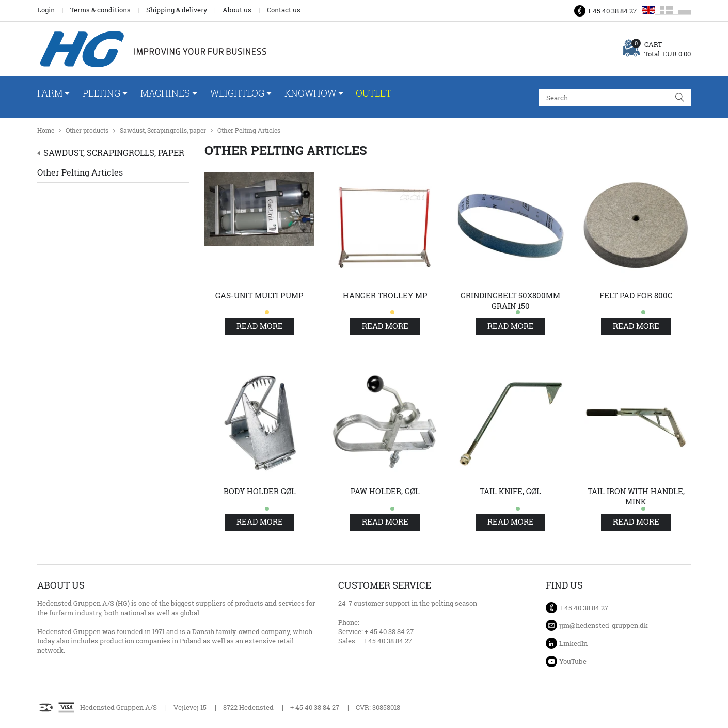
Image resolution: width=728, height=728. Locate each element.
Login (46, 10)
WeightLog (237, 93)
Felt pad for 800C (636, 296)
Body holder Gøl (260, 491)
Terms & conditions (100, 10)
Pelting (101, 93)
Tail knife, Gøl (510, 491)
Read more (260, 326)
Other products (87, 130)
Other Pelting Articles (249, 130)
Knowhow (310, 93)
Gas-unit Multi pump (259, 296)
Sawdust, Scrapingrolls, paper (163, 130)
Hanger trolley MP (385, 296)
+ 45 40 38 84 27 (612, 11)
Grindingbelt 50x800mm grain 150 (510, 301)
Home (46, 130)
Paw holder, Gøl (385, 491)
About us (237, 10)
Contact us (284, 10)
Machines (165, 93)
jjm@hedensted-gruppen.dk (604, 625)
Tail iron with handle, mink (636, 496)
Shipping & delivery (177, 10)
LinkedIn (573, 643)
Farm (50, 93)
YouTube (573, 661)
